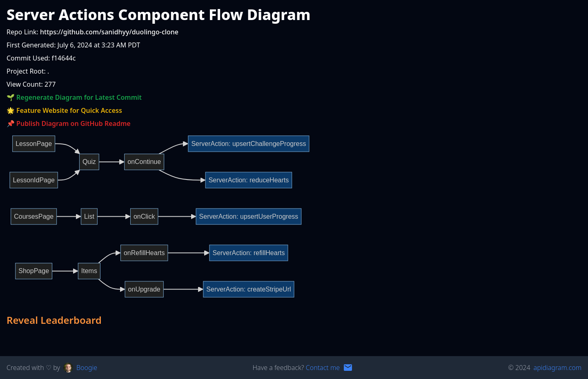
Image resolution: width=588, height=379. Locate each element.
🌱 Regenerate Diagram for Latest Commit (74, 97)
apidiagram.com (558, 368)
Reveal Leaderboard (54, 320)
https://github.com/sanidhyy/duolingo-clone (109, 32)
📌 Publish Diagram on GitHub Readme (69, 123)
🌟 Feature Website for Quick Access (64, 110)
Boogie (87, 368)
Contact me (323, 368)
